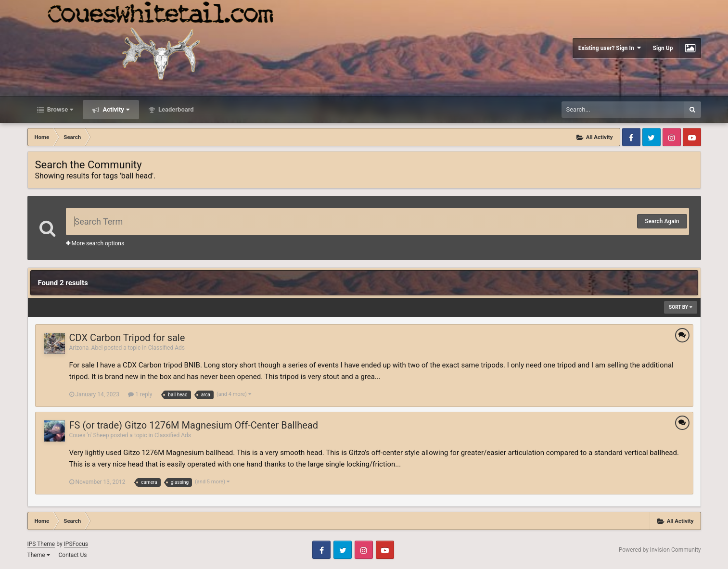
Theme (39, 555)
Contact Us (72, 555)
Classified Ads (166, 348)
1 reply (140, 394)
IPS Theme (41, 544)
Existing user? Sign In (610, 48)
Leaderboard (175, 109)
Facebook (631, 137)
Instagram (672, 137)
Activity (115, 109)
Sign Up (663, 48)
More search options (95, 243)
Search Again (662, 221)
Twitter (651, 137)
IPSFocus (76, 544)
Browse (60, 109)
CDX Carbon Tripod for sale (127, 338)
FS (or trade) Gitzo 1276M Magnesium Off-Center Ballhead (194, 425)
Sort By (680, 307)
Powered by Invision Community (660, 550)
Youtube (692, 137)
